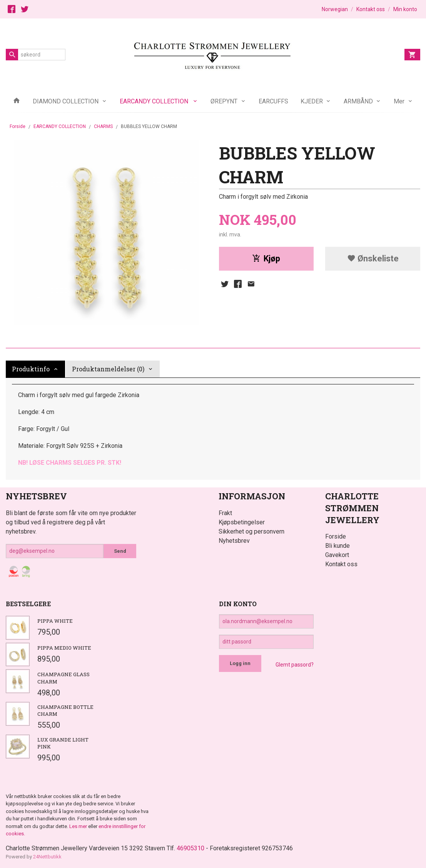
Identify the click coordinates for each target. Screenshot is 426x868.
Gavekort (337, 555)
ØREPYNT (224, 101)
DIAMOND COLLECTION (66, 101)
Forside (18, 126)
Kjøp (266, 259)
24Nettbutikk (47, 857)
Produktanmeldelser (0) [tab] (108, 369)
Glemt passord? (295, 665)
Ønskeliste (373, 259)
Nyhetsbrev (234, 541)
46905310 (190, 848)
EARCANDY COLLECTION (155, 101)
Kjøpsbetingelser (242, 522)
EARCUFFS (273, 101)
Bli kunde (337, 546)
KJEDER (312, 101)
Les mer (79, 826)
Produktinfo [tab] (31, 369)
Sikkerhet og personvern (251, 531)
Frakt (225, 513)
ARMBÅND (358, 101)
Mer (399, 101)
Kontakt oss (341, 564)
